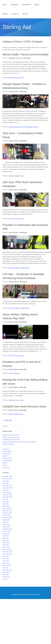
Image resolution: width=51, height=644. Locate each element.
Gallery (37, 5)
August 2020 (6, 533)
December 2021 (7, 511)
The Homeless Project (31, 127)
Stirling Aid (17, 27)
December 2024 (7, 476)
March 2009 (6, 577)
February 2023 (7, 492)
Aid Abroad (14, 5)
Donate (25, 14)
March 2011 (6, 572)
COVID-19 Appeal (14, 78)
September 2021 (7, 517)
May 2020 (5, 538)
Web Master (23, 91)
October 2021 (7, 515)
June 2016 (6, 559)
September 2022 (7, 497)
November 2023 (7, 486)
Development (26, 5)
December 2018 (7, 552)
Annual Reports (7, 451)
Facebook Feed (7, 458)
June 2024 (6, 481)
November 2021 (7, 513)
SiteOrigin (37, 595)
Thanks (5, 14)
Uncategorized (24, 268)
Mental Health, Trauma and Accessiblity (25, 54)
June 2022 (6, 502)
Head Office (27, 58)
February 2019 (7, 549)
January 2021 (7, 527)
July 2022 (5, 499)
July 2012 (5, 568)
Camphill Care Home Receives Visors (24, 406)
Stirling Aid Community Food (11, 437)
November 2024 (7, 479)
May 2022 (5, 504)
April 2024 (6, 483)
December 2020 (7, 529)
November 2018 (7, 554)
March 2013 (6, 563)
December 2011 (7, 570)
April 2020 (6, 540)
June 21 (5, 579)
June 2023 (6, 490)
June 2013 (6, 561)
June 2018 (6, 556)
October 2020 (7, 531)
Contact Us (15, 14)
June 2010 (6, 575)
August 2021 (6, 520)
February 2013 (7, 565)
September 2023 (7, 488)
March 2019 (6, 547)
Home (4, 5)
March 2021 (6, 524)
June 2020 (6, 536)
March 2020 (6, 543)
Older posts (7, 420)
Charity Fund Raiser (8, 444)
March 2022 (6, 506)
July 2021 (5, 522)
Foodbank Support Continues (11, 440)
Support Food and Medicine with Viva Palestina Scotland (19, 442)
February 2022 (7, 508)
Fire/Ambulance (7, 461)
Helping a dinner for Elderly (11, 435)
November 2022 (7, 495)
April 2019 (6, 545)
